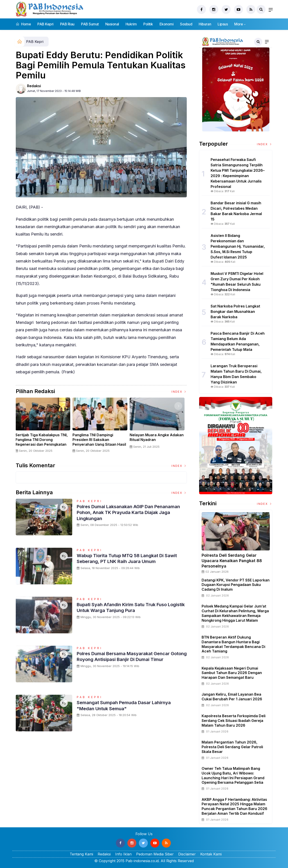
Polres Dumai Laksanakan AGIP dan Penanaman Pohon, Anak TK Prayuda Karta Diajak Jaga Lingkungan (128, 512)
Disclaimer (187, 854)
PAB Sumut (90, 24)
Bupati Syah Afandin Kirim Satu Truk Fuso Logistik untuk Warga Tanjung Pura (126, 607)
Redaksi (34, 86)
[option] (44, 427)
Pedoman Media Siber (155, 854)
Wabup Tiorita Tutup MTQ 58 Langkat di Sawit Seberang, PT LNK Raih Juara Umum (131, 558)
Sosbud (186, 24)
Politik (148, 24)
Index (179, 392)
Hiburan (205, 24)
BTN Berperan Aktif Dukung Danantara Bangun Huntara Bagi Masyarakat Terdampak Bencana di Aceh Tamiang (233, 644)
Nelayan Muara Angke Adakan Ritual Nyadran (158, 437)
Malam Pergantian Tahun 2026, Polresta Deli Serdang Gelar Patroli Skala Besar (232, 747)
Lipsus (223, 24)
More (238, 24)
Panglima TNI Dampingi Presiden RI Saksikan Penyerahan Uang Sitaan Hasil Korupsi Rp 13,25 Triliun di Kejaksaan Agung (101, 444)
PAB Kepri (45, 24)
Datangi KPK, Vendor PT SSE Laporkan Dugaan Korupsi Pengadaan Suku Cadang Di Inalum (236, 585)
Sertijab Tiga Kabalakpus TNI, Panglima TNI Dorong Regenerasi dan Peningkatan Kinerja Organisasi (43, 442)
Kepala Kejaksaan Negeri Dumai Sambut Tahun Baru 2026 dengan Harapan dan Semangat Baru (232, 673)
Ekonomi (167, 24)
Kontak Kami (211, 854)
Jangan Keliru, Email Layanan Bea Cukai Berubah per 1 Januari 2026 (232, 697)
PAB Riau (67, 24)
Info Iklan (123, 854)
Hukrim (131, 24)
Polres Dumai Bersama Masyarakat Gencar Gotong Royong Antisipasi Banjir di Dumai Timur (127, 659)
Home (23, 24)
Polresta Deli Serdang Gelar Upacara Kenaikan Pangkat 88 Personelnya (232, 561)
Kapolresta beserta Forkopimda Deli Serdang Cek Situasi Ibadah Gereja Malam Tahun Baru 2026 (234, 721)
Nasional (112, 24)
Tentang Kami (81, 854)
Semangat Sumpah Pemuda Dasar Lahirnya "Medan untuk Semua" (127, 705)
